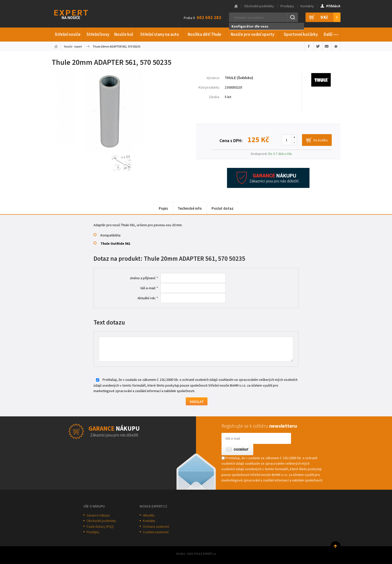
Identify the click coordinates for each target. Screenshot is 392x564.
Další (331, 34)
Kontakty (307, 6)
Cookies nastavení (156, 532)
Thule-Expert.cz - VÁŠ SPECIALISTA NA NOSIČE (78, 14)
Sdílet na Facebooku (309, 46)
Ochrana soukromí (156, 526)
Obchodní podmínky (259, 6)
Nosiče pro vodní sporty (252, 34)
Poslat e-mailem (327, 46)
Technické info (190, 208)
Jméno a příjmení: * (144, 278)
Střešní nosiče (68, 34)
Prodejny (287, 6)
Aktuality (149, 515)
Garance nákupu (98, 515)
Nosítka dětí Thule (204, 34)
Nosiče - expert (73, 46)
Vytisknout (336, 46)
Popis (163, 208)
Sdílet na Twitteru (318, 46)
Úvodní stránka (56, 46)
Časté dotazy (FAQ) (100, 526)
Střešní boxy (98, 34)
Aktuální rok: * (148, 298)
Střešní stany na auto (160, 34)
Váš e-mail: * (149, 288)
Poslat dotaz (222, 208)
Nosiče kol (124, 34)
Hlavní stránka (236, 6)
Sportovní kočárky (301, 34)
